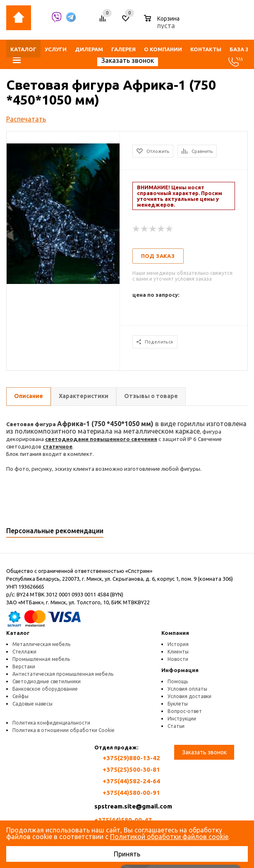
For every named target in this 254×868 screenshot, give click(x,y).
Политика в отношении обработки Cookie (63, 730)
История (178, 644)
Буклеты (178, 704)
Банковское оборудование (45, 689)
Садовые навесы (32, 704)
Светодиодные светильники (47, 681)
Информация (180, 670)
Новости (178, 659)
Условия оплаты (187, 689)
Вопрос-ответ (185, 711)
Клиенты (178, 652)
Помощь (178, 681)
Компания (175, 633)
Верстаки (24, 666)
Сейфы (20, 696)
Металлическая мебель (41, 644)
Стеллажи (24, 652)
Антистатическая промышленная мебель (63, 674)
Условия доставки (189, 696)
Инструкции (182, 719)
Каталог (18, 633)
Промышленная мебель (41, 659)
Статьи (176, 726)
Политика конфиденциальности (51, 723)
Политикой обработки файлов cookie (169, 837)
